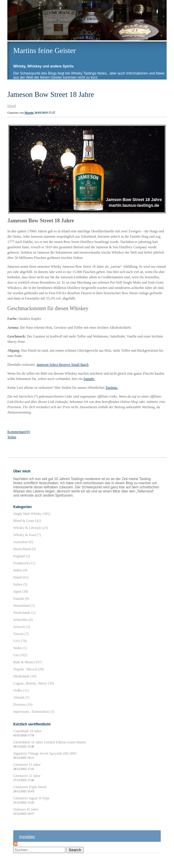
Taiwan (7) (21, 634)
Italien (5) (20, 584)
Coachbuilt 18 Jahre (27, 733)
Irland (12, 106)
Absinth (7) (21, 697)
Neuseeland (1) (24, 606)
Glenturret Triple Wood (30, 789)
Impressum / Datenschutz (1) (34, 712)
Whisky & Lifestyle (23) (31, 528)
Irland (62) (21, 577)
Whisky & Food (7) (27, 535)
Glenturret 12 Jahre (27, 778)
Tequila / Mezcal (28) (28, 669)
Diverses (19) (23, 705)
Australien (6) (23, 542)
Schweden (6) (23, 620)
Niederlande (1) (24, 613)
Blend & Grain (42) (27, 521)
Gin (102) (20, 655)
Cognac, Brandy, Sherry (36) (34, 683)
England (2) (22, 556)
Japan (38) (21, 591)
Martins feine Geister (44, 51)
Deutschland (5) (25, 549)
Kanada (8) (21, 598)
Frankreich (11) (24, 563)
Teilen (12, 437)
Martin (29, 113)
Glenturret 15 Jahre (27, 767)
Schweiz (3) (22, 627)
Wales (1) (20, 648)
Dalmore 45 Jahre (26, 811)
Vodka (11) (21, 690)
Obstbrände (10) (25, 676)
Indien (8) (20, 570)
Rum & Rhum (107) (28, 662)
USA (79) (20, 641)
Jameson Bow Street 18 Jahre (51, 94)
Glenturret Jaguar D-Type (31, 800)
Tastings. (112, 388)
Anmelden (27, 837)
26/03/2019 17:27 (45, 113)
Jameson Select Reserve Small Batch (63, 365)
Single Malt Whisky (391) (32, 514)
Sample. (89, 379)
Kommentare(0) (19, 432)
